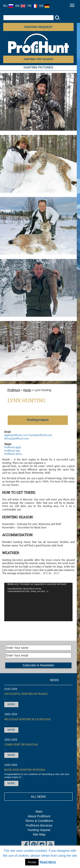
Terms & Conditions (39, 821)
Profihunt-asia (12, 451)
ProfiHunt (14, 390)
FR (32, 6)
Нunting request (38, 420)
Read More (48, 862)
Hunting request (38, 27)
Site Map (39, 834)
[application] (38, 602)
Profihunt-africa (13, 454)
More (11, 704)
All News (38, 797)
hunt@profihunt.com (40, 435)
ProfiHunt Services (39, 825)
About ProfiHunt (39, 816)
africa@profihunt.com (17, 439)
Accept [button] (32, 862)
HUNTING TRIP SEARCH (38, 59)
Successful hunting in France (26, 694)
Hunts (27, 390)
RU (8, 6)
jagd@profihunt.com (16, 435)
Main (39, 811)
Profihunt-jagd (12, 447)
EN (20, 6)
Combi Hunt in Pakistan (21, 744)
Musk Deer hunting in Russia (25, 770)
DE (44, 6)
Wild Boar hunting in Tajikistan (27, 719)
